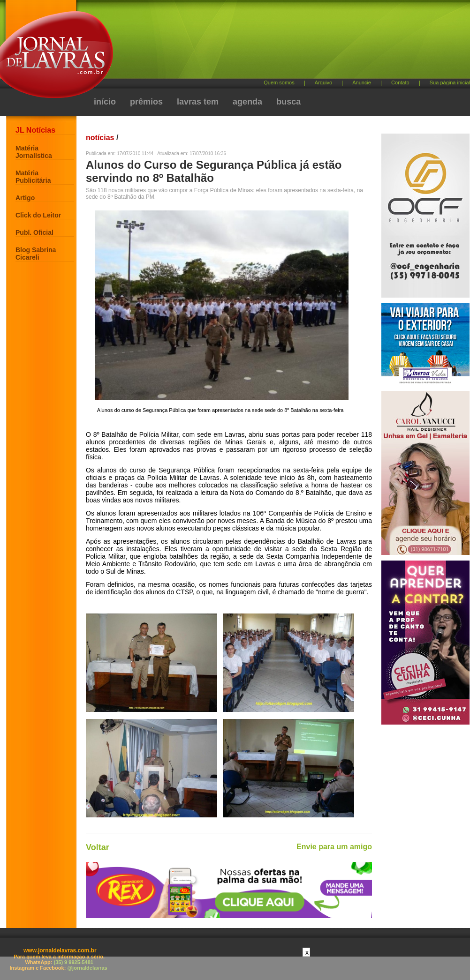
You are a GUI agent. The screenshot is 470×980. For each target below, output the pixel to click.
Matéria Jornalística (34, 152)
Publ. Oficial (34, 232)
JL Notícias (35, 130)
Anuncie (362, 82)
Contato (400, 82)
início (105, 102)
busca (288, 102)
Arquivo (323, 82)
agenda (247, 102)
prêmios (146, 102)
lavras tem (198, 102)
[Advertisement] (250, 80)
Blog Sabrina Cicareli (36, 254)
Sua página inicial (450, 82)
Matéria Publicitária (33, 177)
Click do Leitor (38, 215)
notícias (100, 138)
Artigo (25, 198)
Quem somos (279, 82)
